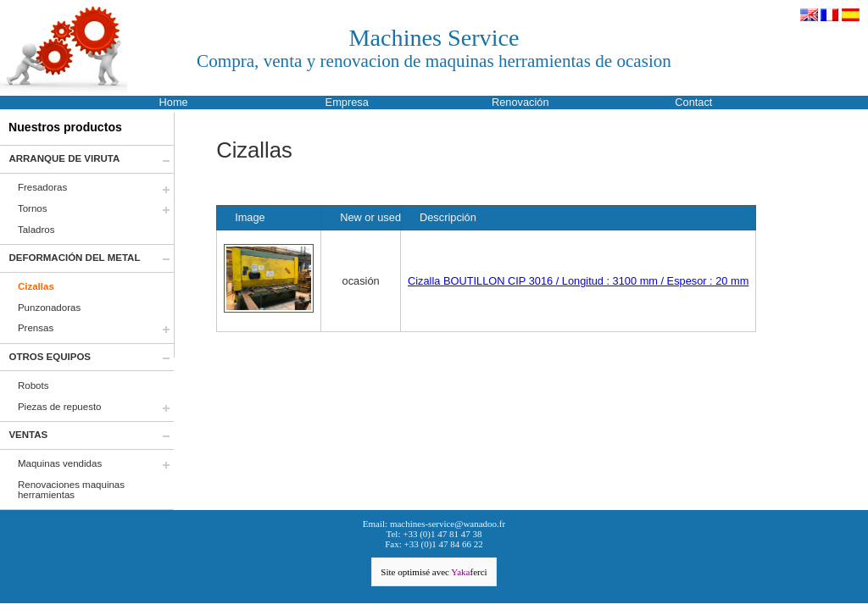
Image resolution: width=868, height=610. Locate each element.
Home (174, 102)
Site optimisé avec (434, 572)
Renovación (520, 102)
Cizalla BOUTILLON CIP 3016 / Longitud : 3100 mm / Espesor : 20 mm (578, 281)
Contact (693, 102)
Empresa (347, 102)
